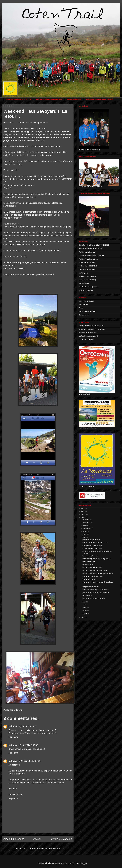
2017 (83, 509)
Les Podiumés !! (88, 565)
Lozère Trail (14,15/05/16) (87, 280)
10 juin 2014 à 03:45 (28, 745)
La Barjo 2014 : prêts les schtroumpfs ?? (96, 570)
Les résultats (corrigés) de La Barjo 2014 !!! (97, 559)
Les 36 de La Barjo (89, 562)
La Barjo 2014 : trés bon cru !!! (92, 568)
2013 (83, 617)
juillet (85, 534)
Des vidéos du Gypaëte (90, 556)
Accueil (37, 839)
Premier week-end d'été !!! (91, 540)
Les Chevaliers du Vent (86, 301)
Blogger (83, 863)
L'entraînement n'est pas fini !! (92, 546)
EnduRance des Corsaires (87, 276)
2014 (83, 517)
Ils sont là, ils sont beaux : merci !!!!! (94, 598)
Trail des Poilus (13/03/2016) (88, 259)
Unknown (13, 726)
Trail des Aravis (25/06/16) (87, 252)
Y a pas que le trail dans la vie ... (93, 576)
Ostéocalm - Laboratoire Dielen (89, 336)
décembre (86, 520)
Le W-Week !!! (87, 595)
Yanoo (81, 308)
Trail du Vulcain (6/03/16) (87, 269)
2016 (83, 511)
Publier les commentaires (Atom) (44, 849)
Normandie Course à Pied (87, 311)
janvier (85, 614)
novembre (86, 523)
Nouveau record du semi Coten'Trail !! (95, 543)
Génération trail (84, 315)
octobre (85, 526)
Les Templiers (83, 273)
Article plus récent (14, 839)
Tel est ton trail (83, 305)
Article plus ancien (62, 839)
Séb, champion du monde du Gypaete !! (96, 593)
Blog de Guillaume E (74, 99)
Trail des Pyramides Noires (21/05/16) (91, 256)
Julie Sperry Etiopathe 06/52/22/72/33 (91, 326)
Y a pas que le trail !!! (89, 579)
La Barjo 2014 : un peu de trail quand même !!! (98, 573)
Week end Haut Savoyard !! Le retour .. (95, 590)
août (84, 531)
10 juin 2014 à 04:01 (31, 761)
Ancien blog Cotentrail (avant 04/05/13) (99, 99)
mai (84, 602)
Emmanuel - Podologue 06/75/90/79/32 (92, 329)
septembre (86, 528)
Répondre (13, 737)
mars (85, 608)
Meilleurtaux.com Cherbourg (88, 333)
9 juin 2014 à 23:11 (28, 726)
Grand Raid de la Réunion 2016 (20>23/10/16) (94, 245)
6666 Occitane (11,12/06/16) (88, 266)
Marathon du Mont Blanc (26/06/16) (90, 249)
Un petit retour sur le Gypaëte (92, 548)
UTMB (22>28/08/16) (86, 290)
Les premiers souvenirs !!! (91, 587)
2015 (83, 514)
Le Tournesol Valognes (86, 340)
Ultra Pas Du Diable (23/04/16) (89, 287)
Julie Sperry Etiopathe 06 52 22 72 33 (49, 99)
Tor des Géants (84, 283)
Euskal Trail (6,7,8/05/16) (87, 262)
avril (84, 605)
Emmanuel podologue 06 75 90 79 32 (19, 99)
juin (84, 537)
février (85, 611)
